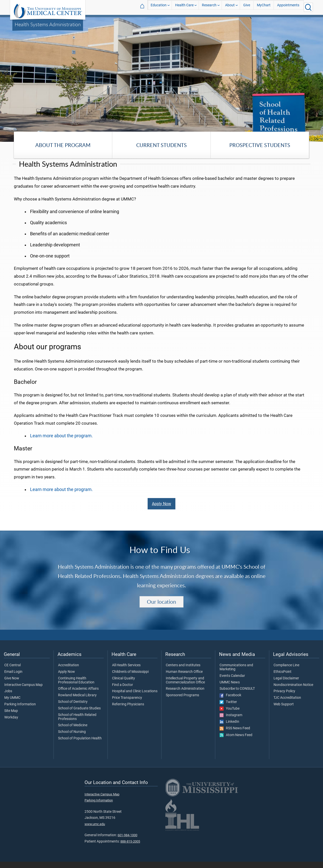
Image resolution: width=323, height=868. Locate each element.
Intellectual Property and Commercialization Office (185, 686)
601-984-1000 (127, 841)
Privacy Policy (284, 698)
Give (247, 7)
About (230, 7)
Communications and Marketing (236, 674)
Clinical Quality (124, 684)
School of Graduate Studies (79, 715)
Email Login (13, 678)
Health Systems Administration (48, 24)
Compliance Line (286, 672)
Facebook (230, 702)
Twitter (228, 708)
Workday (11, 724)
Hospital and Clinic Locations (135, 698)
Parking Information (20, 711)
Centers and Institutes (183, 672)
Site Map (11, 717)
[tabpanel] (161, 79)
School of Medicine (73, 732)
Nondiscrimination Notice (293, 691)
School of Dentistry (73, 708)
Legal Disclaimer (286, 684)
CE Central (12, 672)
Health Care (184, 7)
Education (159, 7)
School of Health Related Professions (77, 723)
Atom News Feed (236, 741)
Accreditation (69, 672)
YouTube (230, 715)
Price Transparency (127, 704)
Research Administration (185, 695)
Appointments (288, 7)
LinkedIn (229, 728)
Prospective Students (260, 145)
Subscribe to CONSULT (237, 695)
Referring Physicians (128, 711)
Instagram (231, 721)
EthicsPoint (282, 678)
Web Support (284, 711)
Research (209, 7)
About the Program (63, 145)
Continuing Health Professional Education (76, 686)
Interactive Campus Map (23, 691)
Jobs (8, 698)
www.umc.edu (95, 830)
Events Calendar (232, 682)
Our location (161, 608)
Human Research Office (184, 678)
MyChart (264, 7)
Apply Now (161, 510)
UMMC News (230, 688)
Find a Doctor (123, 691)
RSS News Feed (235, 735)
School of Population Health (80, 745)
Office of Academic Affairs (78, 695)
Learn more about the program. (61, 442)
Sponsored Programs (182, 702)
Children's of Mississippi (130, 678)
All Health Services (126, 672)
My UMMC (12, 704)
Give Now (12, 684)
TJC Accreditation (287, 704)
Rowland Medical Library (77, 702)
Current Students (161, 145)
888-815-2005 (130, 847)
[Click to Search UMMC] (308, 7)
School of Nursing (72, 738)
